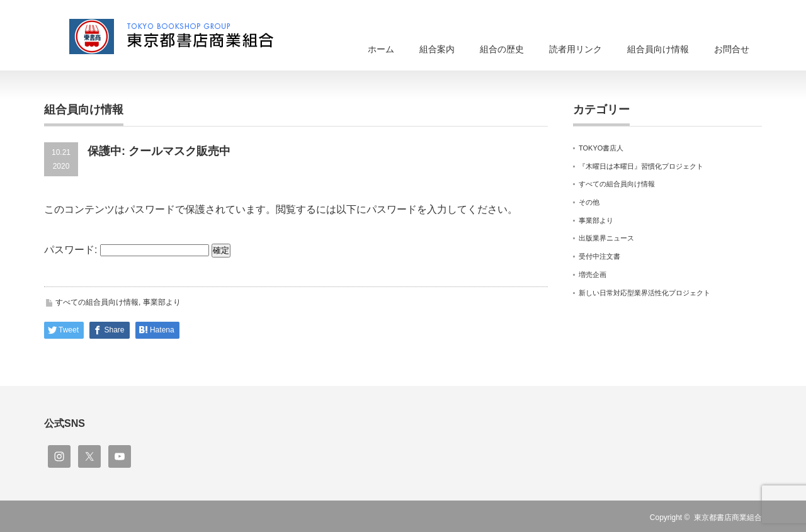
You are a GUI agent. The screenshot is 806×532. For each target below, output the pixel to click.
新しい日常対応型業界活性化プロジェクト (644, 293)
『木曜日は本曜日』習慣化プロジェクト (641, 166)
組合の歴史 (502, 49)
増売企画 (593, 274)
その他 (589, 202)
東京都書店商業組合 (728, 518)
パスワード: (127, 250)
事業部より (162, 302)
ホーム (381, 49)
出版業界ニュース (606, 238)
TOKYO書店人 (601, 148)
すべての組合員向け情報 (97, 302)
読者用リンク (576, 49)
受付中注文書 (599, 256)
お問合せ (732, 49)
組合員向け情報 (658, 49)
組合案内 (437, 49)
